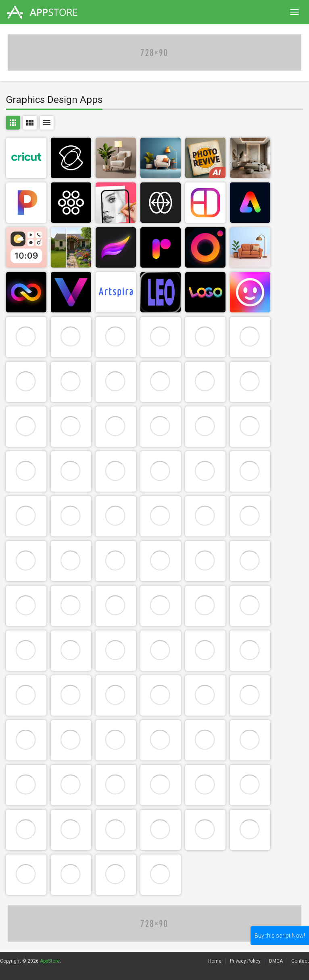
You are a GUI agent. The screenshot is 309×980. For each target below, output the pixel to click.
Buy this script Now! (280, 936)
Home (215, 961)
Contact (300, 961)
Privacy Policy (245, 961)
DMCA (276, 961)
